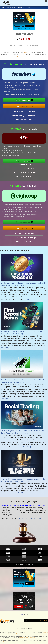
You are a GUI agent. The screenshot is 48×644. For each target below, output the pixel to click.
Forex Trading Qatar (15, 56)
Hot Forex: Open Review (24, 175)
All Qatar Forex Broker (24, 127)
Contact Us (16, 626)
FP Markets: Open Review (24, 118)
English (13, 8)
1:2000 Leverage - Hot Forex (31, 163)
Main (8, 8)
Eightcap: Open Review (24, 240)
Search (33, 626)
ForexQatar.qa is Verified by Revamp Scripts (27, 638)
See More (3, 642)
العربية (21, 614)
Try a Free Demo (31, 105)
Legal (30, 626)
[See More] (28, 299)
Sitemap (37, 626)
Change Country (44, 621)
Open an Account (31, 101)
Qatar (3, 8)
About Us (12, 626)
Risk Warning (25, 626)
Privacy (21, 626)
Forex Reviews (21, 8)
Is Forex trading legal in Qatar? (20, 515)
